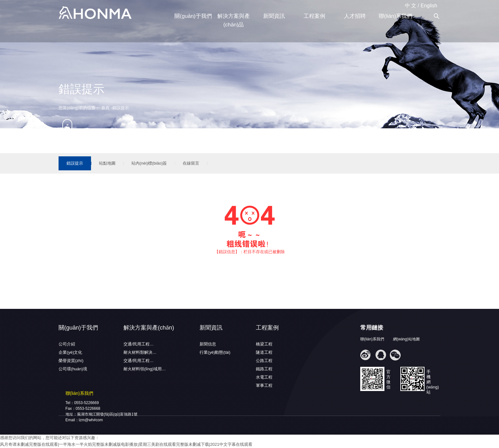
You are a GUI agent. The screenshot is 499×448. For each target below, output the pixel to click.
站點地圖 (107, 163)
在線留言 (191, 163)
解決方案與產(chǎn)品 (234, 20)
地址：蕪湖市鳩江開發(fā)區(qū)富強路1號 (102, 414)
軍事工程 (264, 385)
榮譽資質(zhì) (71, 361)
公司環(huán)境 (73, 369)
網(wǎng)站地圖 (406, 339)
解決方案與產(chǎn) (149, 328)
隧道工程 (264, 352)
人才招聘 (355, 16)
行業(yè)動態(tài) (215, 352)
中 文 (411, 6)
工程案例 (314, 16)
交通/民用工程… (139, 344)
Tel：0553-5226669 (82, 403)
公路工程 (264, 361)
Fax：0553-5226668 (83, 409)
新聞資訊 (274, 16)
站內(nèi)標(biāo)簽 (149, 163)
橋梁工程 (264, 344)
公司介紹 (67, 344)
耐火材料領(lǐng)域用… (145, 369)
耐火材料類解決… (140, 352)
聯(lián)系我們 (396, 16)
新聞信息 (208, 344)
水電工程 (264, 377)
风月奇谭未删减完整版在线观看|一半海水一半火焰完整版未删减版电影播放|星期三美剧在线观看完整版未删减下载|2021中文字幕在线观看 (126, 444)
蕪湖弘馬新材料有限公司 (95, 13)
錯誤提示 (75, 163)
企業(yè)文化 (70, 352)
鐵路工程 (264, 369)
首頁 (105, 108)
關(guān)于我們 (193, 16)
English (429, 6)
